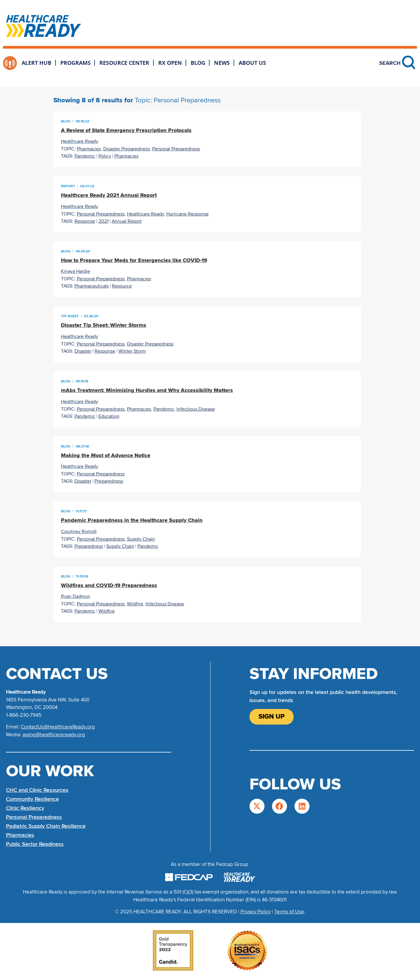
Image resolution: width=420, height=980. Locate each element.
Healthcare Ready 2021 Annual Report (109, 195)
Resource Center (124, 63)
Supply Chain (141, 539)
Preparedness (109, 481)
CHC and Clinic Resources (37, 790)
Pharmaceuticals (92, 286)
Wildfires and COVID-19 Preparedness (109, 585)
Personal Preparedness (176, 149)
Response (85, 221)
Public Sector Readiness (35, 844)
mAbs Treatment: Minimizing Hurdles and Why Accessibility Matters (147, 390)
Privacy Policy (256, 912)
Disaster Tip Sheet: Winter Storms (104, 325)
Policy (105, 156)
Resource (122, 286)
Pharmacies (89, 149)
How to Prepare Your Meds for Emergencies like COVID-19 (134, 260)
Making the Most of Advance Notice (106, 455)
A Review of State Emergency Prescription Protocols (126, 130)
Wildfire (135, 604)
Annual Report (127, 221)
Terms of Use (289, 912)
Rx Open (170, 63)
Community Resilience (32, 799)
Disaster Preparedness (127, 149)
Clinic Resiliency (25, 808)
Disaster (83, 351)
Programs (76, 63)
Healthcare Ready (145, 214)
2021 (103, 221)
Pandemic (85, 156)
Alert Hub (36, 63)
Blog (198, 63)
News (222, 63)
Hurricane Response (187, 214)
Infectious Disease (196, 409)
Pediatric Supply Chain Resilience (46, 826)
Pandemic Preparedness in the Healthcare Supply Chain (132, 520)
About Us (252, 63)
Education (109, 416)
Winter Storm (132, 351)
